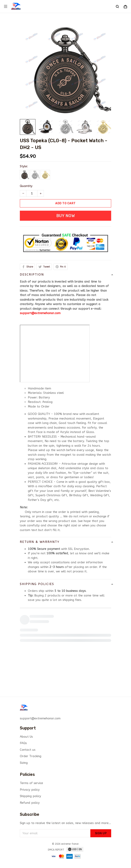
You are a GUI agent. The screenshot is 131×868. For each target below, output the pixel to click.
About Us (26, 737)
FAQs (23, 743)
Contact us (28, 750)
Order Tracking (31, 756)
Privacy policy (30, 790)
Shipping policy (30, 796)
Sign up (101, 833)
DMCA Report (56, 850)
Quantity (26, 186)
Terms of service (31, 783)
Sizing (24, 763)
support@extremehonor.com (40, 313)
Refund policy (30, 803)
